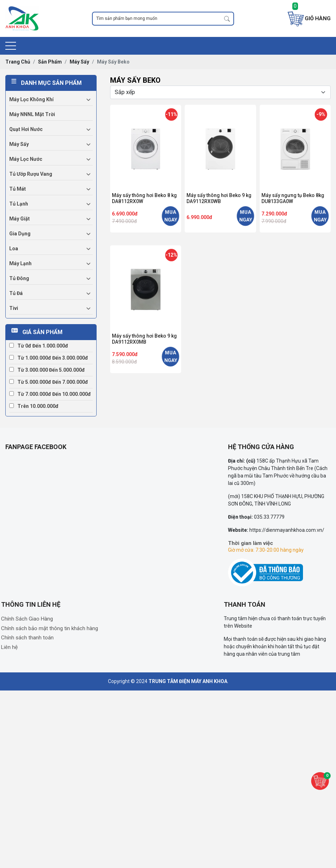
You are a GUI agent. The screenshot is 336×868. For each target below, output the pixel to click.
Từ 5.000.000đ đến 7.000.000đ (49, 382)
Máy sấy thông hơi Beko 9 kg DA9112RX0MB (144, 339)
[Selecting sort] (220, 92)
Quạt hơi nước (26, 129)
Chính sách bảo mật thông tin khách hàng (50, 628)
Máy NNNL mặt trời (32, 114)
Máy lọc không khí (31, 99)
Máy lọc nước (26, 159)
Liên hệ (9, 647)
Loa (14, 249)
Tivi (14, 308)
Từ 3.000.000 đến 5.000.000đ (47, 370)
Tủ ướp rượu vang (31, 174)
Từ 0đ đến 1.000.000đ (39, 346)
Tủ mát (18, 189)
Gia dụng (20, 234)
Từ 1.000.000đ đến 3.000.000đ (49, 358)
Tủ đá (16, 293)
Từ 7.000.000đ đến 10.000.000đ (50, 394)
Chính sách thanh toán (27, 638)
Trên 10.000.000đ (34, 406)
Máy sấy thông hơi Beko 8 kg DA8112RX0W (144, 198)
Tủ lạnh (19, 204)
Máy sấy (19, 144)
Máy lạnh (20, 263)
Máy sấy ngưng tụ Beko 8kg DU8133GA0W (293, 198)
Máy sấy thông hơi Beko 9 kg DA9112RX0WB (219, 198)
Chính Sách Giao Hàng (27, 619)
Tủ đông (19, 278)
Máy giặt (20, 219)
